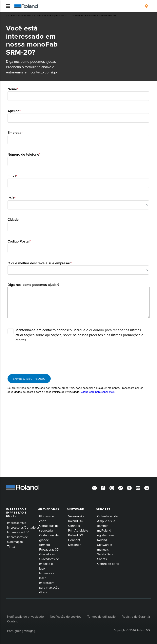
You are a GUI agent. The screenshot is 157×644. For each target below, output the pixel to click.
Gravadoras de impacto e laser (49, 564)
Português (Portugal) (21, 631)
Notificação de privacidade (25, 616)
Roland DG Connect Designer (76, 540)
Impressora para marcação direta (49, 587)
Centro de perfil (108, 564)
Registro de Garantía (136, 616)
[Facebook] (103, 488)
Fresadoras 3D (49, 549)
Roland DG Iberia (6, 16)
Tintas (11, 546)
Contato (13, 621)
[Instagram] (112, 488)
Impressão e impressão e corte (16, 513)
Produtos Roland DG (22, 15)
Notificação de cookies (66, 616)
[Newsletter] (94, 488)
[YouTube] (138, 488)
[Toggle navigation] (8, 6)
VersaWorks (76, 516)
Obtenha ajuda (107, 516)
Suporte (103, 509)
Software (75, 509)
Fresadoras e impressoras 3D (53, 15)
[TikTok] (121, 488)
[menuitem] (146, 6)
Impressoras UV (18, 532)
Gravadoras (49, 509)
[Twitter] (129, 488)
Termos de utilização (101, 616)
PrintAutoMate (78, 530)
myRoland (104, 530)
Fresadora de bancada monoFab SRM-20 (94, 15)
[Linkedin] (147, 488)
